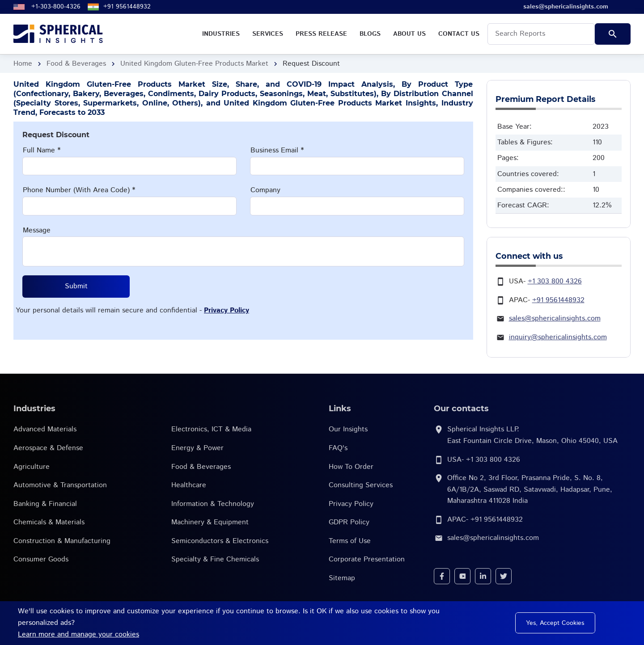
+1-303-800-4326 (56, 7)
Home (23, 64)
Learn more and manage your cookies (78, 634)
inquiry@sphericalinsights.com (558, 337)
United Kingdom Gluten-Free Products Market (194, 64)
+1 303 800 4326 (555, 281)
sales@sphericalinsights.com (555, 318)
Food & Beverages (76, 64)
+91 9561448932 (127, 7)
